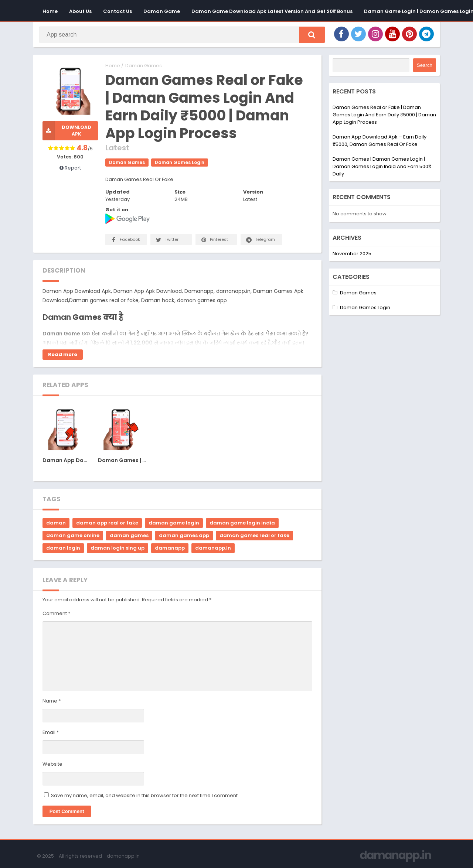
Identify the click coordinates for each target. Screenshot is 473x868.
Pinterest (214, 242)
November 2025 (352, 255)
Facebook (125, 242)
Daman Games (144, 68)
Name (52, 703)
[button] (309, 36)
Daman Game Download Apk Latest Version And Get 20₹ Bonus (272, 11)
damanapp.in (213, 550)
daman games (129, 538)
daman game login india (242, 525)
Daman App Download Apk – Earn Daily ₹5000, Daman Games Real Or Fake (380, 143)
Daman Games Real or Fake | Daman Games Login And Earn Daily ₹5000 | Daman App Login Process (384, 117)
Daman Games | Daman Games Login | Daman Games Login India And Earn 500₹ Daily (382, 169)
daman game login (174, 525)
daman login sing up (118, 550)
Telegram (260, 242)
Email (51, 734)
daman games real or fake (254, 538)
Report (70, 170)
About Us (80, 11)
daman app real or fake (107, 525)
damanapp (170, 550)
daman (56, 525)
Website (52, 766)
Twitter (167, 242)
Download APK (67, 133)
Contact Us (118, 11)
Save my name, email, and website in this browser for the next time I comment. (145, 798)
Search (425, 67)
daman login (63, 550)
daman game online (73, 538)
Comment (56, 616)
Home (50, 11)
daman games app (184, 538)
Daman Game (162, 11)
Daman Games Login (180, 165)
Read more (63, 357)
